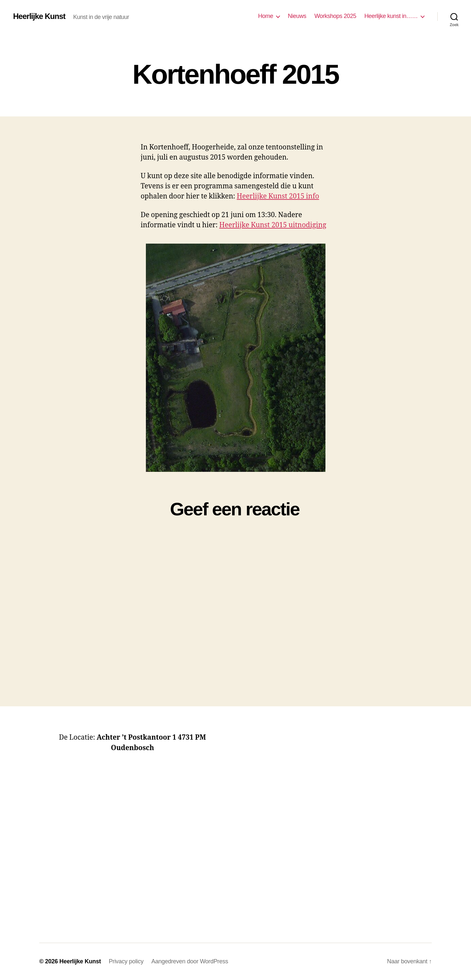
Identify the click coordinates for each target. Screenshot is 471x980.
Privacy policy (126, 961)
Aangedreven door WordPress (190, 961)
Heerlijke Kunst (39, 16)
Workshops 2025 (335, 16)
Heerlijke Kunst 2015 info (278, 196)
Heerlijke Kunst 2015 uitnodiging (273, 225)
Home (266, 16)
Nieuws (297, 16)
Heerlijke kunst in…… (391, 16)
